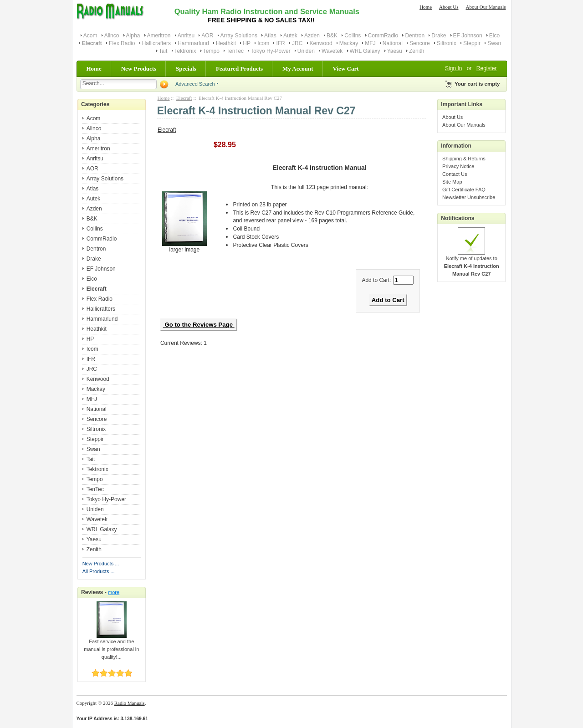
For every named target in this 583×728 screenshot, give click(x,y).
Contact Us (455, 174)
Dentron (415, 36)
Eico (494, 36)
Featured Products (239, 69)
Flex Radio (122, 43)
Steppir (472, 43)
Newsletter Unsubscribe (469, 197)
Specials (186, 69)
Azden (312, 36)
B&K (332, 36)
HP (247, 43)
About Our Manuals (486, 7)
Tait (163, 51)
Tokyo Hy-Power (270, 51)
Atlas (270, 36)
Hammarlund (193, 43)
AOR (207, 36)
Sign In (453, 68)
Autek (290, 36)
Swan (494, 43)
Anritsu (186, 36)
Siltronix (447, 43)
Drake (439, 36)
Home (426, 7)
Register (487, 68)
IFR (280, 43)
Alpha (133, 36)
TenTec (235, 51)
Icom (263, 43)
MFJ (370, 43)
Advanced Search (195, 84)
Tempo (211, 51)
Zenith (417, 51)
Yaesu (395, 51)
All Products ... (99, 571)
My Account (298, 69)
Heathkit (226, 43)
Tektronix (185, 51)
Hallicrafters (156, 43)
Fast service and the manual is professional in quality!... (111, 646)
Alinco (112, 36)
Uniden (306, 51)
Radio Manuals (130, 703)
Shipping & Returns (464, 159)
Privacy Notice (458, 166)
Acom (90, 36)
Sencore (420, 43)
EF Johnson (468, 36)
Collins (353, 36)
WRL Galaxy (365, 51)
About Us (449, 7)
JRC (297, 43)
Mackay (349, 43)
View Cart (346, 69)
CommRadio (383, 36)
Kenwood (321, 43)
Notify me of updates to (472, 263)
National (393, 43)
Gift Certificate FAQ (464, 190)
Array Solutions (239, 36)
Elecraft (184, 98)
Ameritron (159, 36)
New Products (139, 69)
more (114, 592)
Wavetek (332, 51)
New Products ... (101, 564)
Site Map (452, 182)
